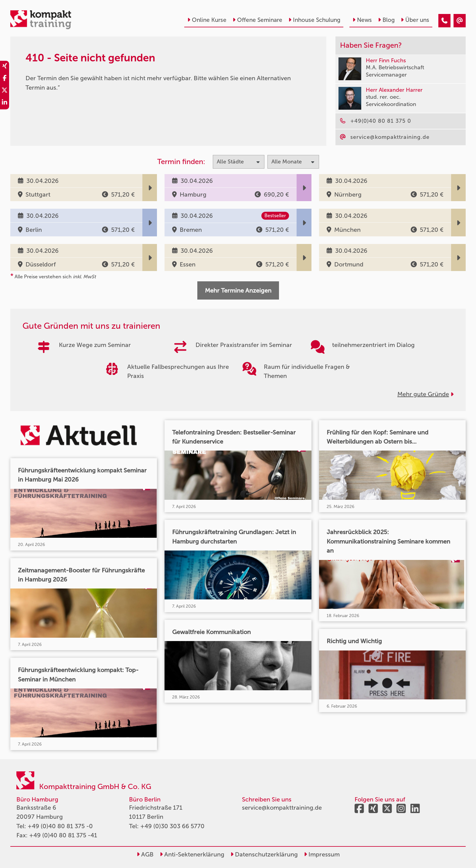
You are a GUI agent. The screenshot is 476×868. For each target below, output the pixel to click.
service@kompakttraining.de (282, 808)
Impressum (322, 854)
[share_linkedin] (5, 103)
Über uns (415, 20)
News (362, 20)
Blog (386, 20)
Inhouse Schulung (314, 20)
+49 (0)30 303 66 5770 (172, 826)
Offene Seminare (257, 20)
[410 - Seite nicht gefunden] (444, 21)
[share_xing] (5, 67)
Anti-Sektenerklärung (192, 854)
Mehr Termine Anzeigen (238, 290)
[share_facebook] (5, 79)
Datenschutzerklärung (264, 854)
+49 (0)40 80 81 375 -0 (60, 826)
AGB (145, 854)
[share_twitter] (5, 91)
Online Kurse (207, 20)
